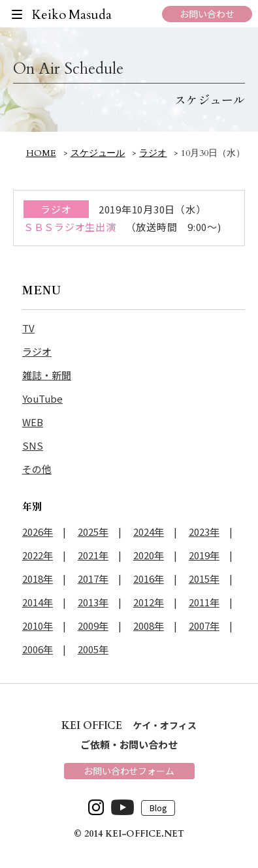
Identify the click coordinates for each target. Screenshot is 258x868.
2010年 (38, 626)
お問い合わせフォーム (129, 771)
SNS (33, 445)
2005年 (93, 649)
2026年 (38, 532)
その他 (37, 469)
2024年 (149, 532)
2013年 (93, 602)
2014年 (38, 602)
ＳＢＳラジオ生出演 (70, 227)
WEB (33, 422)
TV (28, 328)
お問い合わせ (207, 14)
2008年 (149, 626)
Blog (158, 808)
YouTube (42, 398)
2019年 (204, 555)
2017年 (93, 579)
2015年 (204, 579)
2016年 (149, 579)
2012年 (149, 602)
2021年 (93, 555)
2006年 (38, 649)
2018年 (38, 579)
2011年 (204, 602)
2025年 (93, 532)
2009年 (93, 626)
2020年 (149, 555)
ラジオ (37, 351)
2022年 (38, 555)
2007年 (204, 626)
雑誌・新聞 (47, 375)
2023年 (204, 532)
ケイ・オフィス (129, 725)
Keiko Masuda (72, 15)
